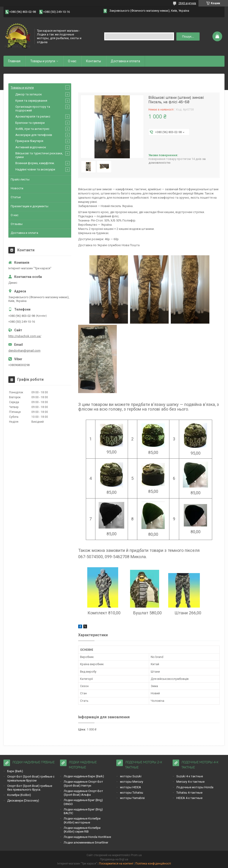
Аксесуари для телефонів (34, 135)
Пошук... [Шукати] (188, 36)
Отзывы (17, 224)
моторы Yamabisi (132, 798)
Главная (14, 61)
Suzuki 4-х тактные (190, 776)
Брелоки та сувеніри (30, 123)
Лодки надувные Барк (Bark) (84, 776)
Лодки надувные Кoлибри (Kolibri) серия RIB (82, 830)
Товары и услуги (43, 61)
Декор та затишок (29, 94)
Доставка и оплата (125, 61)
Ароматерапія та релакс (33, 116)
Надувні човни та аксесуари (35, 169)
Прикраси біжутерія (29, 141)
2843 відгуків (187, 3)
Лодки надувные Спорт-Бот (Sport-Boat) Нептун (83, 783)
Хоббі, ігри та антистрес (32, 129)
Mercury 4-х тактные (190, 782)
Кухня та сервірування (31, 101)
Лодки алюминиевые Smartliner (86, 842)
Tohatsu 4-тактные (189, 793)
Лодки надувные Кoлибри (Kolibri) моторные (82, 820)
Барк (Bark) (15, 771)
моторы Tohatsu (132, 793)
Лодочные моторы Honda (195, 787)
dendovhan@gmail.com (24, 351)
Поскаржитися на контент (116, 864)
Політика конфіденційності (153, 864)
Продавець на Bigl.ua (114, 859)
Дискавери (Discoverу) (23, 801)
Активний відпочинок (31, 147)
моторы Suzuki (131, 776)
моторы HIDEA (131, 787)
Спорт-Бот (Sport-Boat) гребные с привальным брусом (31, 778)
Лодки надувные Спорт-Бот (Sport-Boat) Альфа (83, 793)
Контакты (94, 61)
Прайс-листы (20, 179)
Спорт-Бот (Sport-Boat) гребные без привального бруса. (30, 788)
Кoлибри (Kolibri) (19, 795)
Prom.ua (136, 855)
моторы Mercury (132, 782)
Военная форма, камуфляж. (35, 163)
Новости (17, 188)
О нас (72, 61)
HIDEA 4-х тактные (189, 798)
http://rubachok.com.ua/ (25, 336)
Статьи (16, 197)
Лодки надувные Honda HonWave (87, 837)
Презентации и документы (30, 206)
